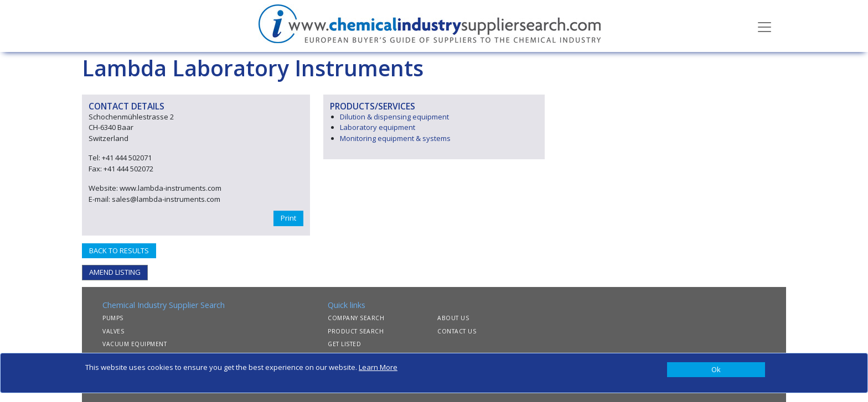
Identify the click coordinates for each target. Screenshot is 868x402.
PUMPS (113, 318)
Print (288, 218)
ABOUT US (453, 318)
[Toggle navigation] (764, 26)
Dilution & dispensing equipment (394, 117)
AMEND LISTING (115, 272)
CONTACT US (457, 331)
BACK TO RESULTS (119, 250)
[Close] (716, 370)
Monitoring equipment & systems (395, 138)
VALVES (113, 331)
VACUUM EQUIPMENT (135, 344)
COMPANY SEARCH (356, 318)
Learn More (378, 367)
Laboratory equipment (378, 127)
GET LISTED (344, 344)
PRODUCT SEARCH (356, 331)
